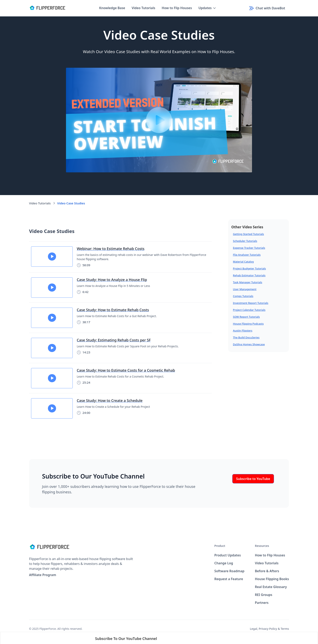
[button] (207, 8)
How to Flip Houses (177, 8)
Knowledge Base (112, 8)
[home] (47, 8)
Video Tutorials (143, 8)
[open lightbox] (159, 120)
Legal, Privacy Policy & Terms (269, 629)
